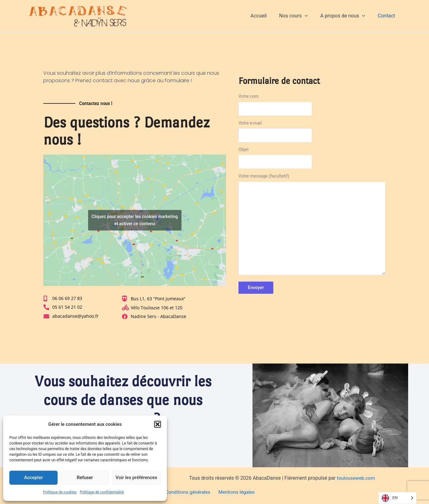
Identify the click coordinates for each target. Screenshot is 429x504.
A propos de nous (346, 16)
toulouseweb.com (356, 478)
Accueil (267, 16)
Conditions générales (188, 492)
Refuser (85, 478)
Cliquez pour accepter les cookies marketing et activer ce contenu (135, 220)
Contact (388, 16)
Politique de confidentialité (102, 492)
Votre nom (312, 106)
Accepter (33, 478)
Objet (312, 159)
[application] (311, 16)
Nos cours (299, 16)
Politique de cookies (60, 492)
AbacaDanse (157, 16)
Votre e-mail (312, 133)
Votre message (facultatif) (312, 227)
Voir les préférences (136, 478)
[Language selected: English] (397, 498)
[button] (158, 424)
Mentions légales (235, 492)
